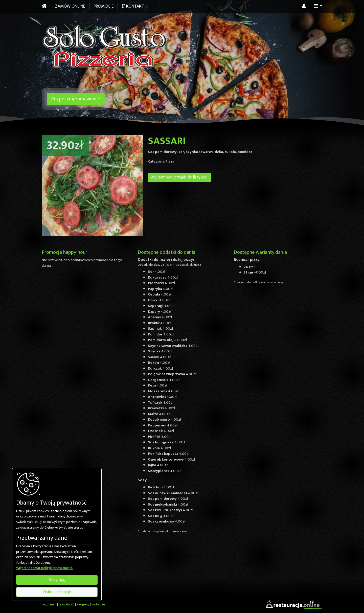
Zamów (70, 6)
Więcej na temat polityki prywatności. (44, 568)
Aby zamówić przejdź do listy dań (179, 177)
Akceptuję (57, 580)
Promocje (104, 6)
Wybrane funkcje (57, 592)
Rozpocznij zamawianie (76, 99)
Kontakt (133, 6)
